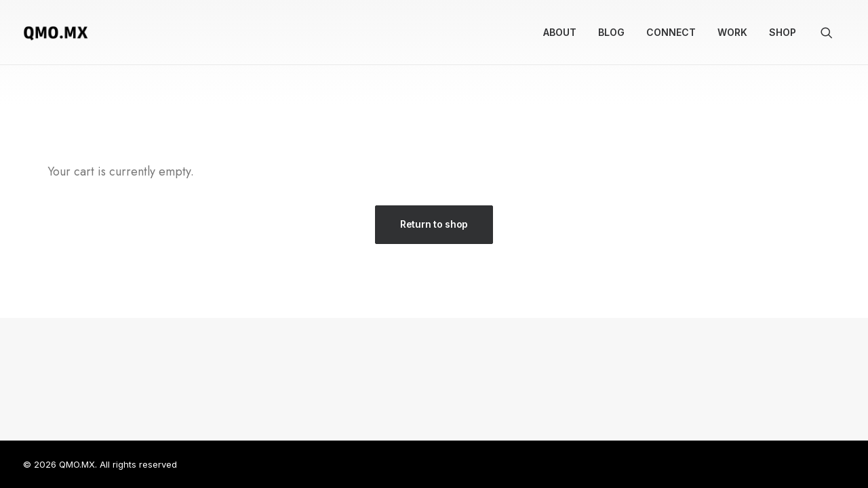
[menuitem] (560, 33)
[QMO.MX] (56, 33)
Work (732, 32)
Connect (671, 32)
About (560, 32)
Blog (611, 32)
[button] (833, 33)
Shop (783, 32)
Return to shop (434, 224)
